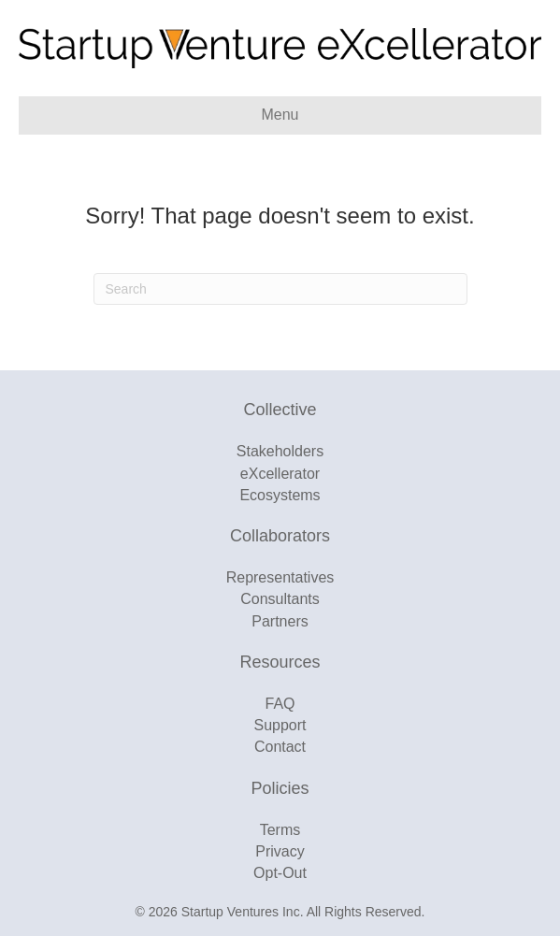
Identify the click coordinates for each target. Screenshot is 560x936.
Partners (280, 621)
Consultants (280, 599)
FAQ (280, 704)
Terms (280, 830)
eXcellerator (280, 474)
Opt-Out (280, 873)
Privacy (280, 851)
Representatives (280, 577)
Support (280, 725)
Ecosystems (280, 495)
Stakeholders (280, 451)
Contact (280, 747)
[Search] (280, 289)
